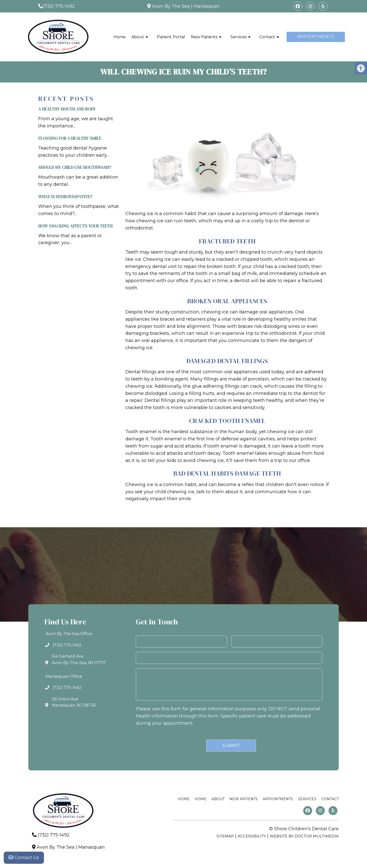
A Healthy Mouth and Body (67, 109)
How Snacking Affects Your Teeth (75, 226)
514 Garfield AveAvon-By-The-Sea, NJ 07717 (79, 660)
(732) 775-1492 (59, 6)
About (138, 37)
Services (239, 37)
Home (120, 37)
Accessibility (252, 836)
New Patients (204, 37)
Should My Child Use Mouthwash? (75, 167)
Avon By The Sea (171, 6)
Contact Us (24, 858)
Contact (267, 37)
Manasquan (207, 6)
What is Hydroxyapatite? (65, 197)
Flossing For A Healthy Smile (70, 138)
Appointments (316, 37)
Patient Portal (171, 37)
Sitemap (225, 836)
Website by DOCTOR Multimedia (304, 836)
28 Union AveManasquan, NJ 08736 (74, 702)
